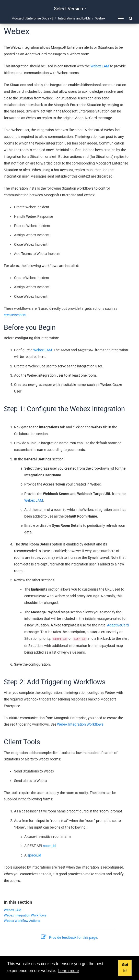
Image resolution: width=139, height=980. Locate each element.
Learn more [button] (69, 971)
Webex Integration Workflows (80, 724)
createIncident (15, 315)
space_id (34, 855)
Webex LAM (100, 66)
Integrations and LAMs (74, 18)
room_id (49, 846)
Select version (70, 9)
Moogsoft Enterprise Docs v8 (32, 18)
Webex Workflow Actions (22, 921)
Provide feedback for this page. (69, 937)
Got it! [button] (125, 968)
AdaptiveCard (118, 625)
